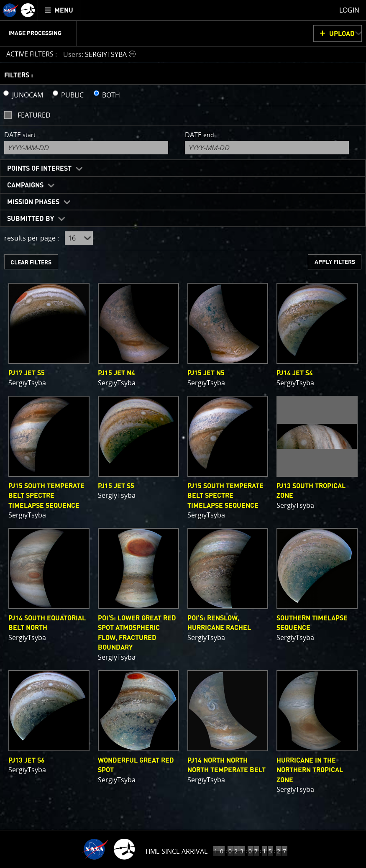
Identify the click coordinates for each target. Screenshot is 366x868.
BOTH (111, 95)
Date (20, 135)
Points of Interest (39, 169)
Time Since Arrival (176, 851)
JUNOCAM (28, 95)
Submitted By (31, 219)
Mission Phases (33, 202)
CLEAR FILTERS (31, 262)
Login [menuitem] (349, 10)
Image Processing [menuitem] (35, 33)
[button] (100, 54)
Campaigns (25, 185)
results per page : (32, 238)
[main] (183, 434)
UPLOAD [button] (342, 34)
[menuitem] (59, 10)
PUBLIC (72, 95)
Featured (34, 115)
